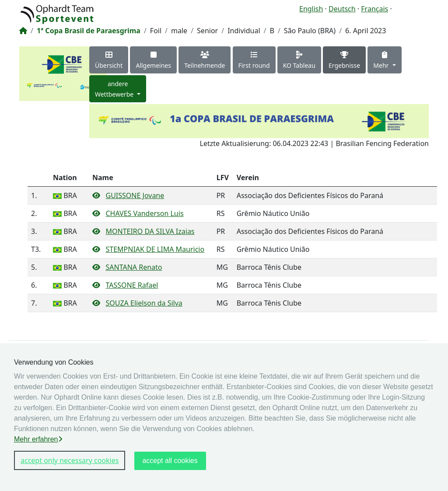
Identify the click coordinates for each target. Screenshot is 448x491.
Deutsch (342, 9)
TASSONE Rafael (132, 285)
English (311, 9)
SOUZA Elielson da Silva (144, 303)
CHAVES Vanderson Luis (144, 213)
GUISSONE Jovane (135, 195)
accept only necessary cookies (70, 460)
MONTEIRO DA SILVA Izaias (150, 231)
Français (374, 9)
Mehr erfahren (38, 439)
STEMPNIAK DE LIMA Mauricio (155, 249)
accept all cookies (170, 461)
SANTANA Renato (134, 267)
